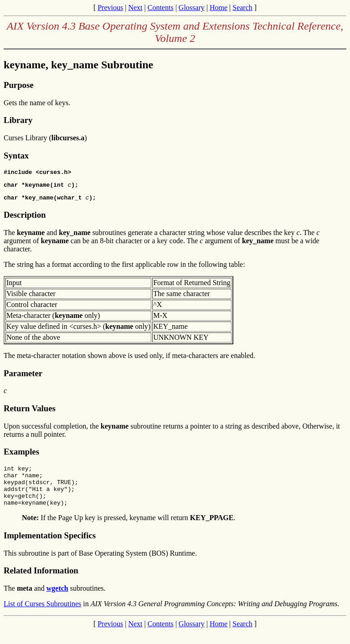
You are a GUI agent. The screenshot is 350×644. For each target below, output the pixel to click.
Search (242, 8)
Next (135, 8)
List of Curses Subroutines (42, 616)
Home (219, 8)
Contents (161, 8)
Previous (110, 8)
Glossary (192, 8)
